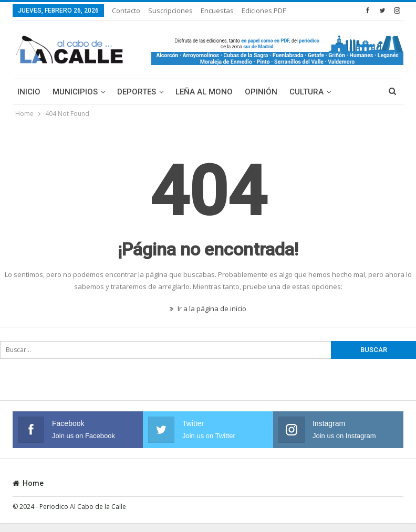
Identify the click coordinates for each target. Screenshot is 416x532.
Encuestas (217, 10)
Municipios (75, 92)
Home (28, 483)
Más (251, 10)
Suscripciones (170, 10)
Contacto (126, 10)
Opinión (261, 92)
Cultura (306, 92)
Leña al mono (204, 92)
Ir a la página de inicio (208, 308)
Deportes (137, 92)
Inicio (29, 92)
